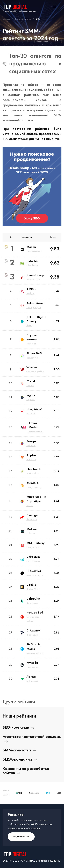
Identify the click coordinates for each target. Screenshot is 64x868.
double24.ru (33, 589)
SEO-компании (18, 728)
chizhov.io (31, 344)
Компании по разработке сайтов (26, 771)
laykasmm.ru (32, 681)
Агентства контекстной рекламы (32, 739)
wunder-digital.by (35, 372)
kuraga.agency (34, 487)
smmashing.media (35, 653)
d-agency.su (32, 635)
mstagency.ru (33, 547)
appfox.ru (31, 460)
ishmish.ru (31, 413)
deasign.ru (32, 520)
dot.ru (29, 326)
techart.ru (31, 446)
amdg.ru (30, 294)
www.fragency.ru (35, 575)
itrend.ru (30, 386)
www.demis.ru (33, 279)
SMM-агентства (19, 750)
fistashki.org (32, 265)
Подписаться (21, 837)
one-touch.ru (33, 473)
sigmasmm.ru (32, 358)
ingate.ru (31, 400)
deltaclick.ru (32, 603)
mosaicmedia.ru (34, 251)
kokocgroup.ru (34, 308)
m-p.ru (30, 506)
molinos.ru (31, 533)
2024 (41, 39)
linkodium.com (33, 561)
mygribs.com (32, 667)
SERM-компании (20, 760)
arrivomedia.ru (35, 432)
